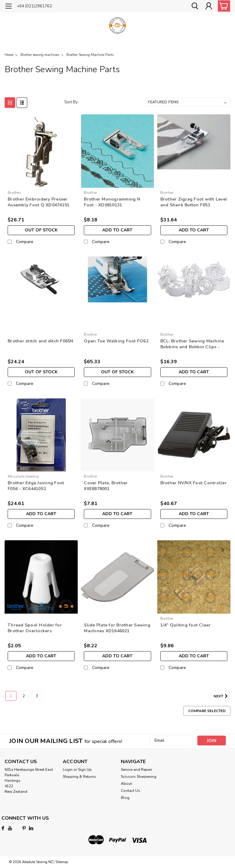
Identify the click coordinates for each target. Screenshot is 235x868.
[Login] (209, 6)
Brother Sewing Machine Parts (90, 55)
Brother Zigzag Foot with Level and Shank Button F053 (194, 202)
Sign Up (85, 770)
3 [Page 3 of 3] (37, 696)
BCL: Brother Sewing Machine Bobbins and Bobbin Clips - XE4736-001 (192, 344)
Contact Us (131, 791)
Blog (125, 798)
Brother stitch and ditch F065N (41, 341)
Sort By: (71, 102)
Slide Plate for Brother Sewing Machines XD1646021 (117, 628)
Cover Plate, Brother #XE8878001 (106, 486)
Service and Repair (136, 770)
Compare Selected (207, 711)
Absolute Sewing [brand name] (23, 476)
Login (68, 770)
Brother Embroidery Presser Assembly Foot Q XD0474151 (39, 202)
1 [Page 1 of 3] (11, 696)
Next (222, 696)
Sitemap (62, 862)
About (126, 784)
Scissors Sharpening (139, 777)
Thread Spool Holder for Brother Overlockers (35, 628)
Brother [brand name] (14, 193)
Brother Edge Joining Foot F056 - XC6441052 (36, 486)
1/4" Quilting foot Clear (186, 625)
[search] (195, 6)
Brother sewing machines (40, 55)
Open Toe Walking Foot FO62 (116, 341)
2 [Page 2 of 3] (24, 696)
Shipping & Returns (79, 777)
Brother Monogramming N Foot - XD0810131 (112, 202)
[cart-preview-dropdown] (223, 6)
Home (9, 55)
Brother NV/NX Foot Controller (194, 483)
